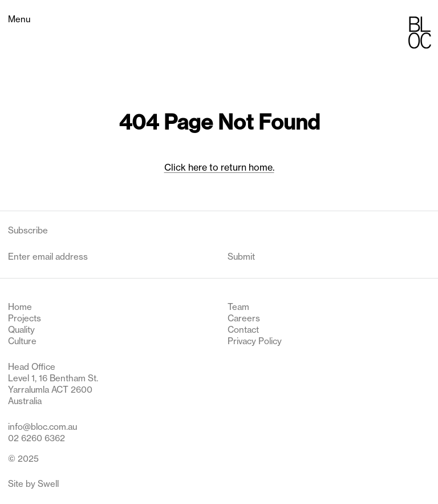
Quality (21, 330)
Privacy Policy (255, 341)
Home (20, 307)
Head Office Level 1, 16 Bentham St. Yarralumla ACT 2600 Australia (53, 384)
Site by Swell (33, 484)
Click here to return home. (219, 167)
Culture (22, 341)
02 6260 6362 (36, 438)
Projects (25, 318)
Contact (243, 330)
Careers (244, 318)
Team (238, 307)
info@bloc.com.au (42, 427)
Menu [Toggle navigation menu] (19, 19)
